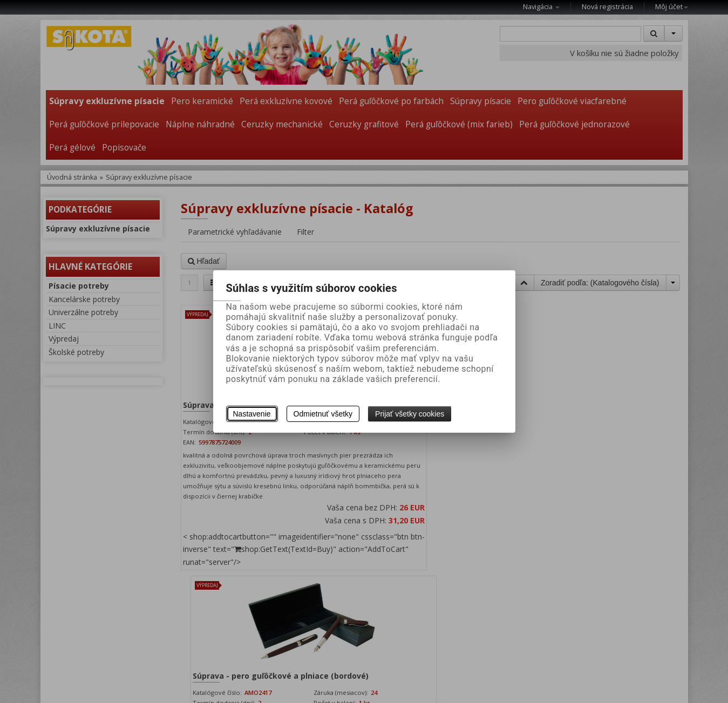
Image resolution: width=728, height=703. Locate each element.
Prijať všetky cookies (410, 414)
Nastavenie (252, 414)
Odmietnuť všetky (323, 414)
